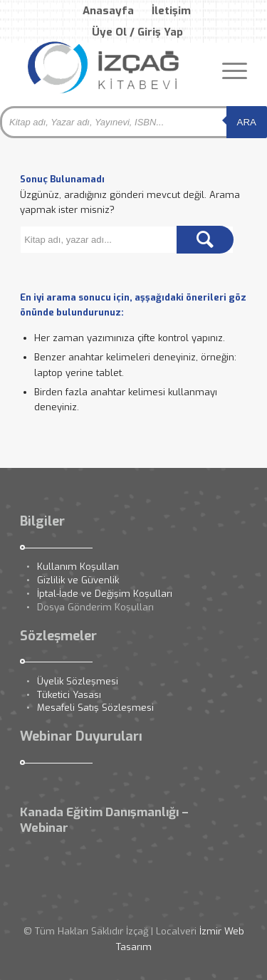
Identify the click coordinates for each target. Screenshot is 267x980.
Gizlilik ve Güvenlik (78, 580)
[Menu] (227, 71)
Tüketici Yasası (69, 695)
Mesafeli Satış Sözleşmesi (95, 708)
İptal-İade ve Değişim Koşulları (105, 594)
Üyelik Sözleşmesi (78, 681)
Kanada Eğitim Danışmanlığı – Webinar (104, 820)
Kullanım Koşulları (78, 567)
